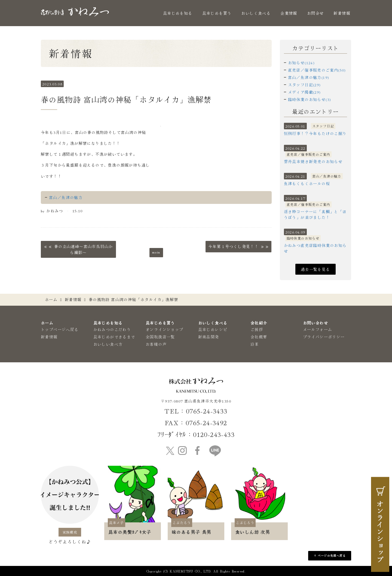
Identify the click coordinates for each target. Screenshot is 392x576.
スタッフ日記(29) (304, 85)
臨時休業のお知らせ (303, 238)
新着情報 (342, 13)
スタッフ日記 (323, 126)
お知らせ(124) (301, 63)
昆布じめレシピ (213, 329)
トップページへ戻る (60, 329)
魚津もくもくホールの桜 (307, 183)
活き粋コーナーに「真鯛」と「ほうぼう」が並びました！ (315, 214)
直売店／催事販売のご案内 (309, 154)
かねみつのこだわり (112, 329)
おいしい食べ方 (108, 344)
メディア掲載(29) (304, 92)
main (156, 252)
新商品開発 (209, 337)
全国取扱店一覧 (160, 337)
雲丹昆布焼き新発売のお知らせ (313, 161)
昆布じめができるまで (114, 337)
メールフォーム (318, 329)
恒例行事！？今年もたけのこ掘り (315, 133)
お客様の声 (156, 344)
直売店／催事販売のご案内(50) (317, 70)
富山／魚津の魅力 (66, 197)
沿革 (255, 344)
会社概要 (259, 337)
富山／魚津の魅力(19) (309, 77)
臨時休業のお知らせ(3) (310, 99)
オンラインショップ (165, 329)
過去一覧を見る (316, 269)
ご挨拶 (257, 329)
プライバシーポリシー (324, 337)
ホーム (51, 299)
